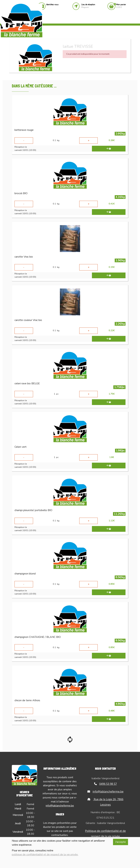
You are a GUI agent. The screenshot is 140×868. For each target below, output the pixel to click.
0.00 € (121, 6)
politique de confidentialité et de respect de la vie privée (45, 855)
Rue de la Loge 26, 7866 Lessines (105, 802)
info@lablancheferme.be (60, 806)
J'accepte (121, 842)
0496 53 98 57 (106, 784)
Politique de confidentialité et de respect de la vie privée (105, 834)
